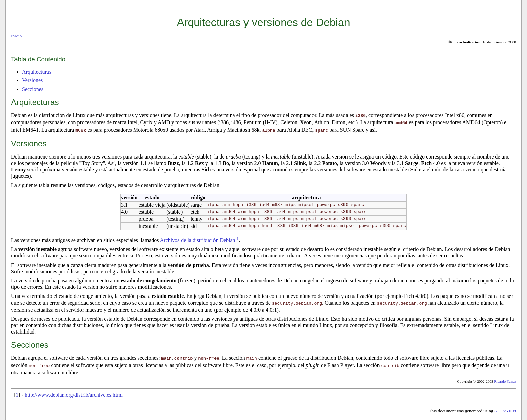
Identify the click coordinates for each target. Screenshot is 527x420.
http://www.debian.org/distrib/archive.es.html (74, 393)
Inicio (16, 36)
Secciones (33, 89)
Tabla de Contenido (38, 59)
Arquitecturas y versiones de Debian (263, 22)
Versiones (32, 80)
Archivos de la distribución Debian (198, 239)
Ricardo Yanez (505, 379)
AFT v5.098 (505, 409)
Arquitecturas (37, 72)
